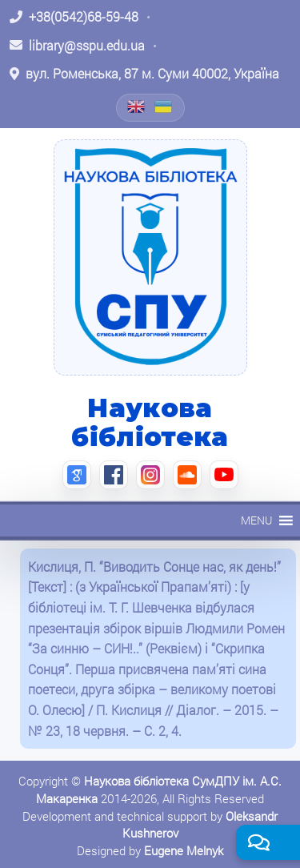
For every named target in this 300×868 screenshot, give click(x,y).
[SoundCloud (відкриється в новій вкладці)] (187, 475)
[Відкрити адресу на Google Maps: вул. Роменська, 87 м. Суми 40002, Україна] (144, 74)
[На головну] (150, 257)
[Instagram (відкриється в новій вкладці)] (150, 475)
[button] (256, 520)
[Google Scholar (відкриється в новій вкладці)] (77, 475)
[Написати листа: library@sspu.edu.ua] (77, 46)
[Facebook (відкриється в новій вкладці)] (114, 475)
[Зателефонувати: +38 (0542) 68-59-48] (74, 17)
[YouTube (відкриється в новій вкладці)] (224, 475)
